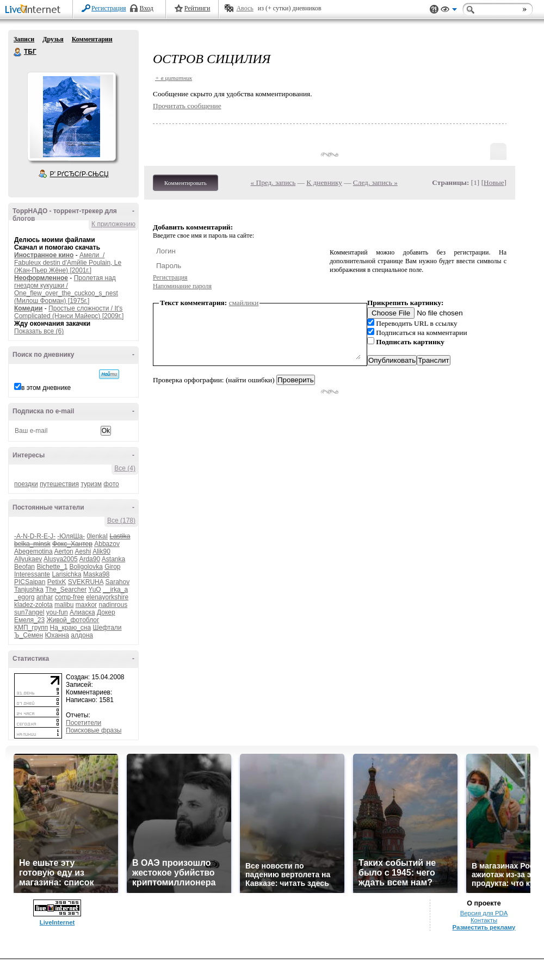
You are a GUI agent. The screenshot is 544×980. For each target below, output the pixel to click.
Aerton (63, 551)
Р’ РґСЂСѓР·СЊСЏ (79, 174)
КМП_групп (31, 628)
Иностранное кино (44, 255)
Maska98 (97, 574)
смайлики (244, 303)
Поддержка (434, 10)
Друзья (53, 39)
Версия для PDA (484, 913)
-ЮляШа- (71, 536)
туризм (91, 484)
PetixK (57, 582)
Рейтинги (197, 8)
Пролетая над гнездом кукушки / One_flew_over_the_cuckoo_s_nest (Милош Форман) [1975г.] (66, 289)
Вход (147, 8)
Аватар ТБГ (71, 116)
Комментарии (92, 39)
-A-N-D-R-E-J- (35, 536)
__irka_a (115, 590)
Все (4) (125, 468)
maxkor (86, 605)
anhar (45, 597)
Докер (106, 612)
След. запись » (375, 182)
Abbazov (107, 544)
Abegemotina (33, 551)
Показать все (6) (39, 331)
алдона (82, 635)
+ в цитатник (174, 78)
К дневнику (324, 182)
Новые (494, 182)
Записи (24, 39)
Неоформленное (41, 278)
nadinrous (113, 605)
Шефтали (107, 628)
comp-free (70, 597)
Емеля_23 (29, 620)
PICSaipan (30, 582)
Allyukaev (28, 559)
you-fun (57, 612)
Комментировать (186, 183)
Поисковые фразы (94, 730)
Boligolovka (86, 567)
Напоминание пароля (182, 286)
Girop (112, 567)
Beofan (24, 567)
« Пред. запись (273, 182)
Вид (449, 11)
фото (111, 484)
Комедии (28, 308)
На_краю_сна (71, 628)
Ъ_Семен (29, 635)
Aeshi (83, 551)
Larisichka (66, 574)
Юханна (57, 635)
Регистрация (109, 8)
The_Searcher (66, 590)
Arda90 (89, 559)
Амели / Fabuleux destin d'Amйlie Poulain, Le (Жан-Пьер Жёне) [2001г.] (68, 263)
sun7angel (29, 612)
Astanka (113, 559)
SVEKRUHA (86, 582)
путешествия (59, 484)
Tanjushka (29, 590)
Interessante (32, 574)
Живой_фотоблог (73, 620)
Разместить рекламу (484, 927)
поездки (26, 484)
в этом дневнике (46, 388)
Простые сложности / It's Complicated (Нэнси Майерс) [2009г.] (69, 312)
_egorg (24, 597)
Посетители (84, 723)
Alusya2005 (61, 559)
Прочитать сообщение (187, 106)
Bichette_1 (52, 567)
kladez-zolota (33, 605)
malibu (64, 605)
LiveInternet (35, 10)
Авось (245, 8)
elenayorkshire (107, 597)
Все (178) (121, 520)
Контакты (484, 920)
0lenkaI (97, 536)
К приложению (113, 224)
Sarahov (117, 582)
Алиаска (82, 612)
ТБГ (18, 52)
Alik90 (101, 551)
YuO (94, 590)
